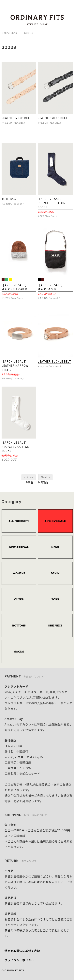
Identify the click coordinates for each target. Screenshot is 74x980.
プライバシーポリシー (19, 960)
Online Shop (9, 33)
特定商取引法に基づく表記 (22, 951)
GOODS (29, 33)
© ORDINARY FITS (13, 970)
